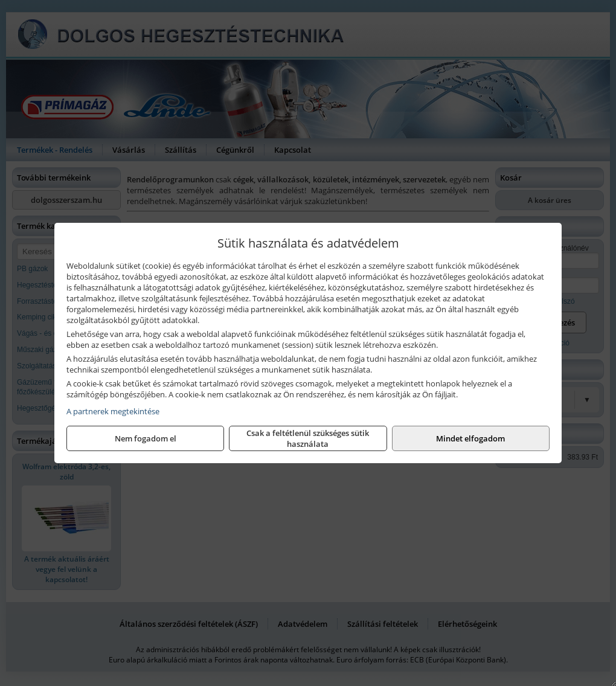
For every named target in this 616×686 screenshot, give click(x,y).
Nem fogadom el (146, 438)
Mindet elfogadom (470, 438)
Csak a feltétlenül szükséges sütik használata (308, 438)
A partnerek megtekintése (113, 411)
